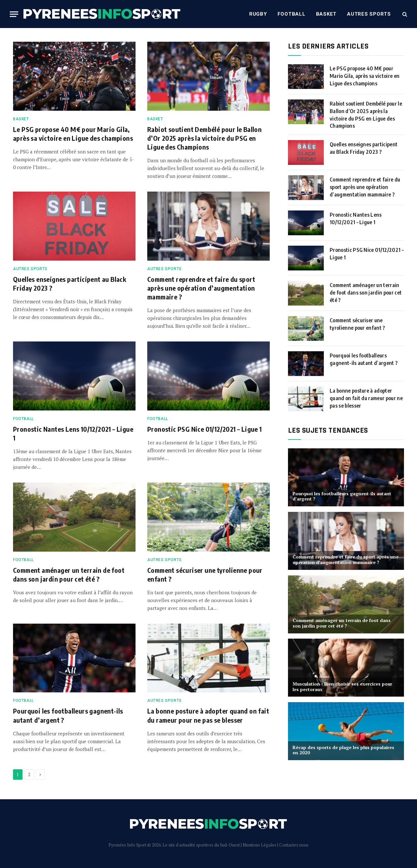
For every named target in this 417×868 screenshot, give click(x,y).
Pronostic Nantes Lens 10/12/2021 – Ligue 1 (73, 433)
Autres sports (369, 14)
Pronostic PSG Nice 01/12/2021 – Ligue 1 (205, 429)
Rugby (258, 14)
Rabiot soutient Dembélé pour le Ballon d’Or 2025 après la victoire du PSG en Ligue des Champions (204, 138)
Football (292, 14)
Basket (326, 14)
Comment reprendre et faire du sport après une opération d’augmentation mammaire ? (201, 288)
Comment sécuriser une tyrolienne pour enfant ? (205, 574)
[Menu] (14, 14)
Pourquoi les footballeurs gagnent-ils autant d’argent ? (68, 715)
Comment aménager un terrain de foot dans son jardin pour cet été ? (69, 574)
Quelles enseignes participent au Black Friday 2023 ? (70, 283)
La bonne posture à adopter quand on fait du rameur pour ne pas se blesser (208, 715)
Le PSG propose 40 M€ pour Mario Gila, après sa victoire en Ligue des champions (73, 134)
